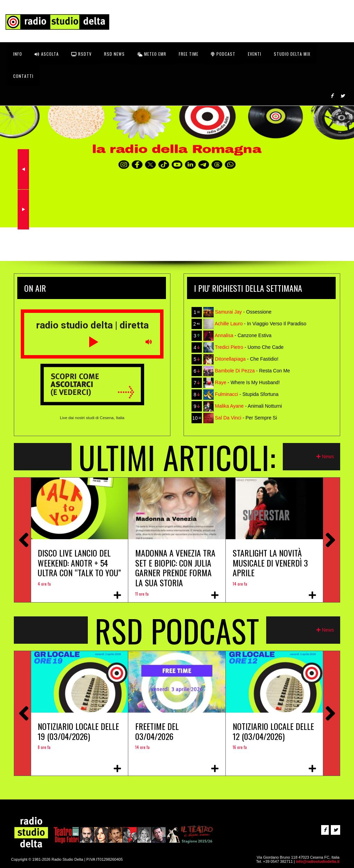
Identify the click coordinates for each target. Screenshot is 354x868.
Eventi (255, 54)
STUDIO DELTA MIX (292, 54)
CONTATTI (23, 76)
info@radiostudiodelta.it (318, 861)
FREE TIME (189, 54)
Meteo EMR (152, 54)
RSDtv (81, 54)
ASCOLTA (47, 54)
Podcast (223, 54)
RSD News (114, 54)
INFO (18, 54)
